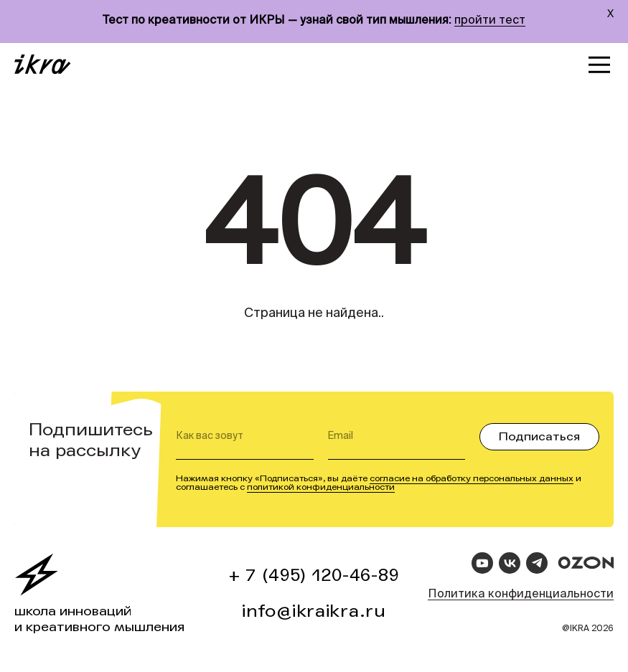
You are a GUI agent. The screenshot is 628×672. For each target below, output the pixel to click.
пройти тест (490, 21)
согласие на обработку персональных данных (472, 478)
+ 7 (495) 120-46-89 (314, 576)
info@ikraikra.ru (314, 611)
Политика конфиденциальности (521, 595)
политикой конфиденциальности (321, 487)
